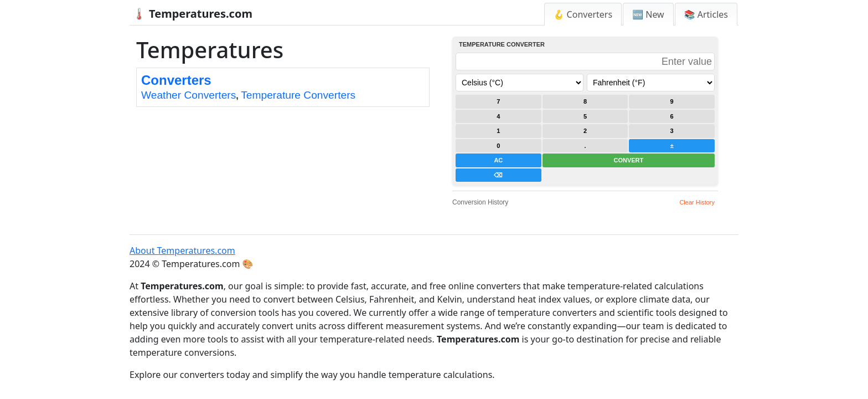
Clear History (697, 202)
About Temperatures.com (182, 250)
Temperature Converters (298, 95)
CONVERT (628, 160)
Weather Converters (188, 95)
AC (498, 160)
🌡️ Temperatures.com (192, 14)
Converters (176, 80)
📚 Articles (706, 14)
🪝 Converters (583, 14)
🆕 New (648, 14)
